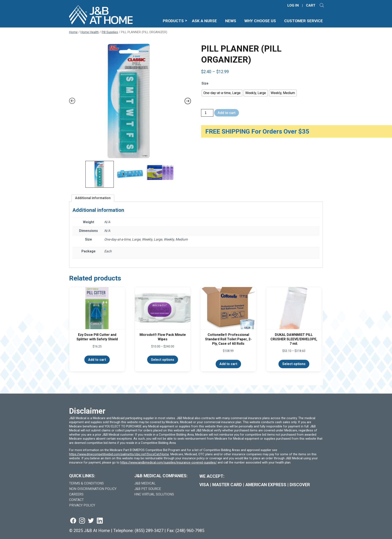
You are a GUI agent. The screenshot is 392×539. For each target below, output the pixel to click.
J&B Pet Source (148, 489)
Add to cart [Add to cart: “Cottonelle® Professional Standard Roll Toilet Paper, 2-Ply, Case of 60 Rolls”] (228, 364)
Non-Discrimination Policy (93, 489)
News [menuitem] (238, 21)
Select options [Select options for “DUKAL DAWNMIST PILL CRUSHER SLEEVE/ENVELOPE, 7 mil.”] (294, 364)
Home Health (90, 32)
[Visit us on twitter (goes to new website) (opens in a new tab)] (91, 521)
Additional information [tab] (93, 198)
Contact (76, 500)
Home (73, 32)
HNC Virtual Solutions (154, 494)
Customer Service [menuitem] (305, 21)
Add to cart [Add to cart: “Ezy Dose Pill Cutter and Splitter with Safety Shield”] (97, 360)
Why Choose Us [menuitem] (265, 21)
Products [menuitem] (181, 21)
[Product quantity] (207, 113)
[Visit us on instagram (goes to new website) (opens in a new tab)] (82, 521)
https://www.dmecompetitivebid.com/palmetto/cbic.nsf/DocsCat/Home (119, 454)
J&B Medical (145, 483)
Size (205, 83)
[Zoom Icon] (130, 101)
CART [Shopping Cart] (311, 5)
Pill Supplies (110, 32)
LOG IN (293, 5)
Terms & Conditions (86, 483)
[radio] (222, 93)
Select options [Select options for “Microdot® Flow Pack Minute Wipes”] (163, 360)
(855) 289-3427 (149, 531)
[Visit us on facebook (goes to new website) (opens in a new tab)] (73, 521)
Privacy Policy (82, 505)
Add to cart (226, 113)
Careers (76, 494)
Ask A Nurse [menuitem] (212, 21)
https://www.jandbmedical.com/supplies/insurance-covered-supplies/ (169, 462)
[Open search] (322, 5)
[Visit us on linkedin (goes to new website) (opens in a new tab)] (100, 521)
